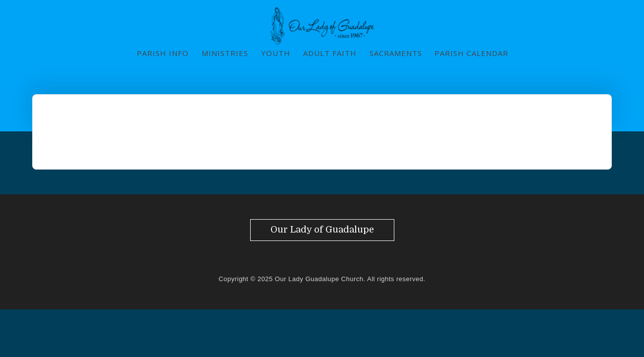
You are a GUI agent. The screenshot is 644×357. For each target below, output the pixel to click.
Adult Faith (330, 53)
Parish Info (163, 53)
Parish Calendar (471, 53)
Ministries (225, 53)
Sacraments (396, 53)
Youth (276, 53)
